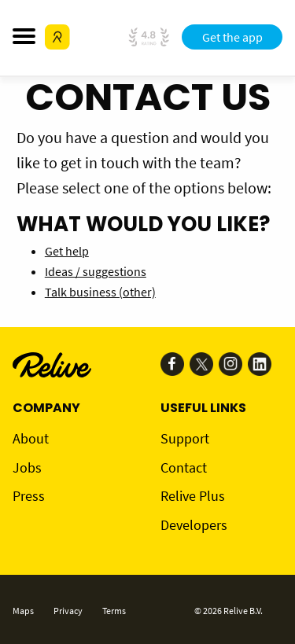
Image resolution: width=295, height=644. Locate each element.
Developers (194, 525)
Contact (184, 467)
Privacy (68, 611)
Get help (67, 251)
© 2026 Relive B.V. (229, 611)
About (31, 438)
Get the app (232, 37)
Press (29, 496)
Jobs (27, 467)
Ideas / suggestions (96, 271)
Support (185, 438)
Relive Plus (193, 496)
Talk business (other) (100, 292)
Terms (114, 611)
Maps (23, 611)
